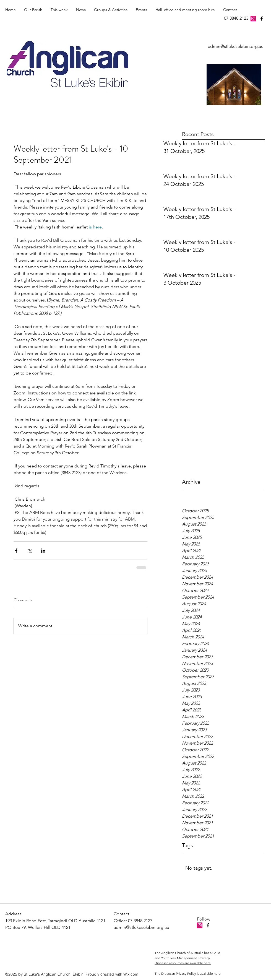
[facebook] (262, 19)
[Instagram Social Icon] (253, 19)
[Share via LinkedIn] (43, 551)
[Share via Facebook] (16, 551)
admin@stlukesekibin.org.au (236, 46)
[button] (59, 10)
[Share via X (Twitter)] (30, 551)
